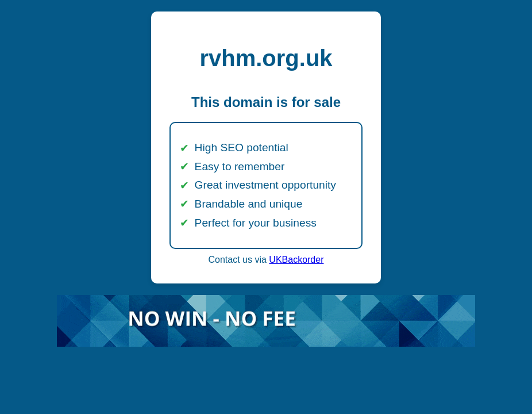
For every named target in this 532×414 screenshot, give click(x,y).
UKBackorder (296, 260)
